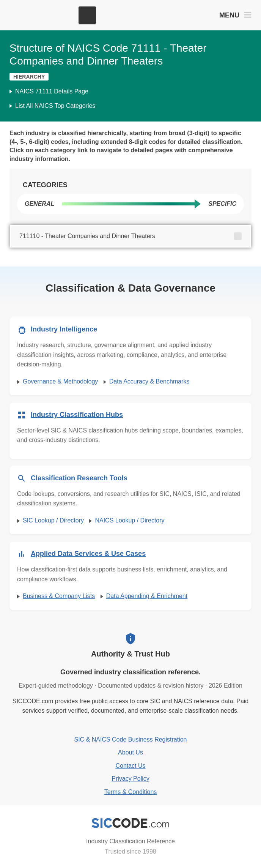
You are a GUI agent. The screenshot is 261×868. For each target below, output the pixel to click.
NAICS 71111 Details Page (52, 91)
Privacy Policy (130, 779)
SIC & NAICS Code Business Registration (130, 739)
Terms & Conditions (131, 792)
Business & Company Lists (59, 596)
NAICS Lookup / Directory (130, 520)
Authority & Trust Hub (130, 654)
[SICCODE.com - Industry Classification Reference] (130, 823)
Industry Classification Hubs (77, 415)
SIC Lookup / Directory (53, 520)
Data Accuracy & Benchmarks (149, 381)
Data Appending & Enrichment (147, 596)
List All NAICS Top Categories (55, 106)
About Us (130, 752)
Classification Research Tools (79, 478)
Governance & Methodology (60, 381)
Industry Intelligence (64, 329)
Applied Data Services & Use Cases (88, 554)
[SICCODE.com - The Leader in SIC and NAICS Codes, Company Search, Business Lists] (41, 15)
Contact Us (130, 766)
